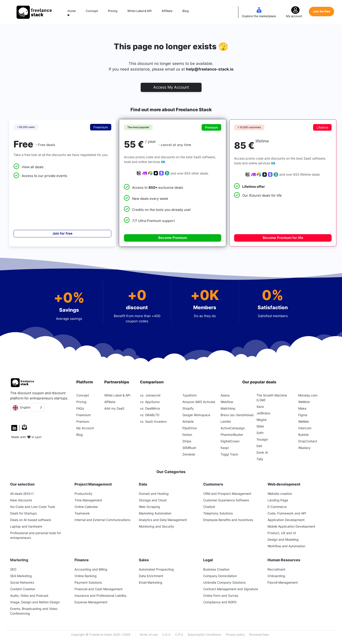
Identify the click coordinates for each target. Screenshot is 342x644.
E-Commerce (277, 507)
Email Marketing (151, 582)
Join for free (321, 11)
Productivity (83, 494)
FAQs (80, 408)
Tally (260, 459)
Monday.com (308, 395)
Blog (186, 11)
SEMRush (189, 448)
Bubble (303, 435)
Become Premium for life (283, 238)
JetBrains (263, 413)
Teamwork (82, 513)
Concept (92, 11)
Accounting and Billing (91, 569)
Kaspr (225, 448)
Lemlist (226, 421)
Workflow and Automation (286, 546)
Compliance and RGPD (220, 602)
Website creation (280, 494)
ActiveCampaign (233, 428)
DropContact (308, 441)
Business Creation (216, 569)
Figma (303, 415)
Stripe (187, 441)
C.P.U (179, 635)
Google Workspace (196, 415)
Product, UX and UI (282, 533)
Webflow (227, 402)
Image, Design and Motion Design (35, 602)
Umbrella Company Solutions (224, 582)
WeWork (304, 402)
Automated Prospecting (156, 569)
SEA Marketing (21, 576)
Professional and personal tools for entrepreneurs (36, 535)
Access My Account (171, 87)
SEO (13, 569)
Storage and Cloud (153, 500)
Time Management (88, 500)
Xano (260, 407)
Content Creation (23, 589)
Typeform (190, 395)
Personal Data (259, 635)
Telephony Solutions (218, 513)
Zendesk (189, 454)
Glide (260, 426)
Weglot (262, 420)
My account (294, 16)
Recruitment (276, 569)
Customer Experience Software (226, 500)
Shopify (188, 408)
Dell (259, 446)
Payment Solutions (88, 582)
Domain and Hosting (154, 494)
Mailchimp (228, 408)
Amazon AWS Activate (199, 402)
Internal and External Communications (102, 520)
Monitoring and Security (156, 526)
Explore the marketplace (259, 16)
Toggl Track (229, 454)
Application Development (286, 520)
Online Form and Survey (221, 596)
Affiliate (167, 11)
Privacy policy (235, 635)
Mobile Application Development (291, 526)
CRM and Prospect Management (227, 494)
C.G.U (166, 635)
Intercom (305, 428)
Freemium (84, 415)
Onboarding (276, 576)
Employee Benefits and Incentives (228, 520)
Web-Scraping (149, 507)
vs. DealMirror (150, 408)
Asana (225, 395)
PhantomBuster (232, 435)
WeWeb (304, 421)
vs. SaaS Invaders (153, 421)
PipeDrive (190, 428)
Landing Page (278, 500)
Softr (260, 433)
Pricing (113, 11)
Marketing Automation (155, 513)
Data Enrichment (151, 576)
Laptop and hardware (26, 526)
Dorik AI (262, 452)
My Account (85, 428)
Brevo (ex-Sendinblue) (237, 415)
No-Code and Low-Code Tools (33, 507)
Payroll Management (283, 582)
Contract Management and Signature (231, 589)
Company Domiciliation (220, 576)
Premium (83, 421)
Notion (187, 435)
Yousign (262, 439)
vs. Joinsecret (150, 395)
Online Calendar (86, 507)
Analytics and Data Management (163, 520)
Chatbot (209, 507)
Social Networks (22, 582)
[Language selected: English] (27, 407)
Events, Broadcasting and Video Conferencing (34, 611)
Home (72, 11)
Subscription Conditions (204, 635)
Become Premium (173, 238)
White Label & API (140, 11)
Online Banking (86, 576)
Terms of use (149, 635)
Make (302, 408)
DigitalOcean (230, 441)
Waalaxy (304, 448)
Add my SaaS (114, 408)
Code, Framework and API (287, 513)
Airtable (188, 421)
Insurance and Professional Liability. (101, 596)
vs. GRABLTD (150, 415)
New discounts (21, 500)
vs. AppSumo (150, 402)
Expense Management (91, 602)
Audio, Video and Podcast (29, 596)
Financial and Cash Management (99, 589)
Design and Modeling (283, 539)
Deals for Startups (23, 513)
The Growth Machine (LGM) (272, 398)
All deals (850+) (22, 494)
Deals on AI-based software (31, 520)
